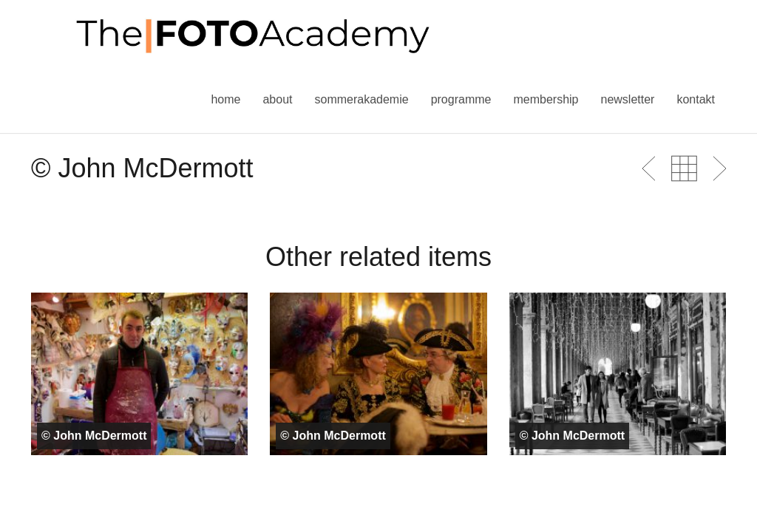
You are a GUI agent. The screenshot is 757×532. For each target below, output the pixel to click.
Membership (546, 99)
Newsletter (627, 99)
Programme (461, 99)
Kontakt (696, 99)
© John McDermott (94, 436)
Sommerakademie (361, 99)
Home (225, 99)
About (277, 99)
